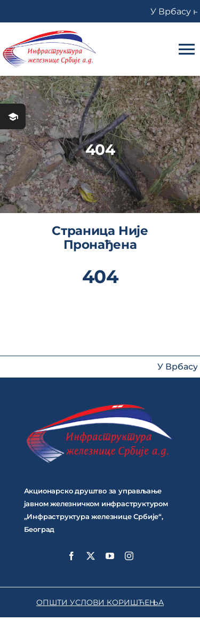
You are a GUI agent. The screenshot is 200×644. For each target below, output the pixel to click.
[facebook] (71, 556)
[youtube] (110, 556)
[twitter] (91, 556)
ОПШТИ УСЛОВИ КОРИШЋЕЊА (100, 602)
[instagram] (129, 556)
